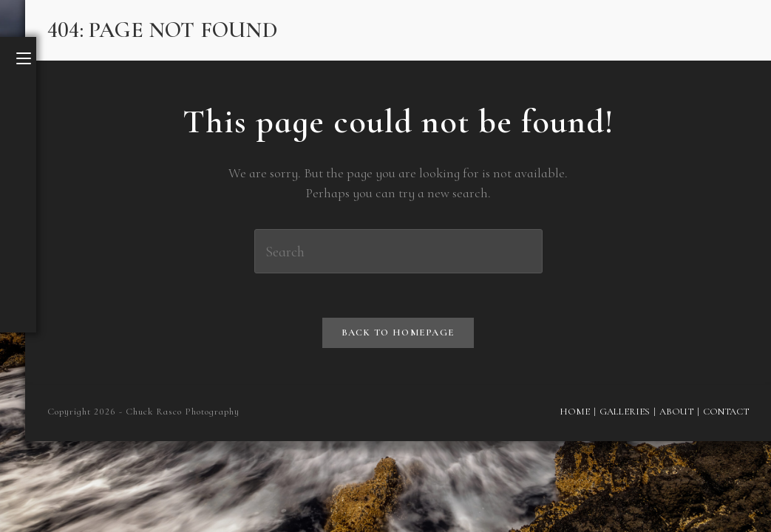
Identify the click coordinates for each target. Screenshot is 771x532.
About (676, 412)
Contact (726, 412)
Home (575, 412)
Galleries (625, 412)
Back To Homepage (398, 332)
